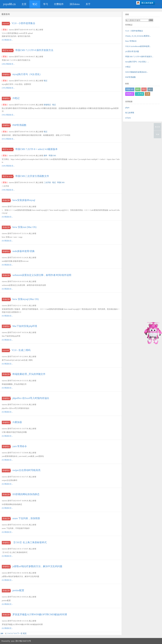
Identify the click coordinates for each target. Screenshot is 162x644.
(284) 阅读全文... (8, 64)
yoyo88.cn (9, 4)
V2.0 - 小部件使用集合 (23, 23)
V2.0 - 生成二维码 (21, 350)
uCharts (128, 118)
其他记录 (7, 200)
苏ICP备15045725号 (23, 641)
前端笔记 (7, 98)
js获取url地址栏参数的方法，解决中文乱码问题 (37, 566)
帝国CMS (52, 156)
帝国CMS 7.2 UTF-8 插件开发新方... (139, 57)
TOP (157, 134)
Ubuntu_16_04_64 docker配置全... (138, 36)
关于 (88, 4)
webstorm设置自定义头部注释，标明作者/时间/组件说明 (42, 275)
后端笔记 (7, 74)
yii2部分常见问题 (132, 51)
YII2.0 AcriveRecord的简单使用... (138, 46)
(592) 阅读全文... (8, 115)
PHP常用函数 (19, 125)
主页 (24, 4)
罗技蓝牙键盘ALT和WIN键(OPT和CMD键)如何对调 (40, 614)
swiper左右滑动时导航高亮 (26, 470)
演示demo (75, 4)
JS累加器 (17, 422)
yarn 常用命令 (20, 446)
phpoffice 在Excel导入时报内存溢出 (31, 398)
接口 (150, 89)
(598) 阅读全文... (8, 190)
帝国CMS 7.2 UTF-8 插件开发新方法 (34, 50)
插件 (45, 156)
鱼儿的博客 (130, 113)
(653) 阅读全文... (8, 139)
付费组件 (59, 4)
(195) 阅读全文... (8, 88)
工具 (147, 94)
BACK (157, 127)
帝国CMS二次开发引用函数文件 (32, 176)
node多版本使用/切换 (24, 251)
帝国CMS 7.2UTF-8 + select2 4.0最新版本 (37, 149)
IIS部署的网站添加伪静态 (26, 494)
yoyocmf (6, 23)
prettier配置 (18, 590)
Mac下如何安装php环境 (25, 326)
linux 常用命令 (131, 41)
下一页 (20, 633)
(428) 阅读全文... (8, 166)
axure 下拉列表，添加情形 (26, 518)
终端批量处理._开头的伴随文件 (29, 374)
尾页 (25, 633)
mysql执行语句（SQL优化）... (137, 62)
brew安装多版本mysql (24, 200)
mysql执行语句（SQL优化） (27, 74)
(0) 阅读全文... (7, 40)
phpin (127, 108)
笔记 (35, 4)
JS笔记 (16, 98)
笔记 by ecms (8, 50)
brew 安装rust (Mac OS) (24, 227)
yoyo (13, 641)
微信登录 (158, 4)
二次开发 (47, 182)
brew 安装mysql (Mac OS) (26, 299)
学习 (46, 4)
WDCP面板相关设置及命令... (137, 72)
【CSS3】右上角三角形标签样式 (30, 542)
